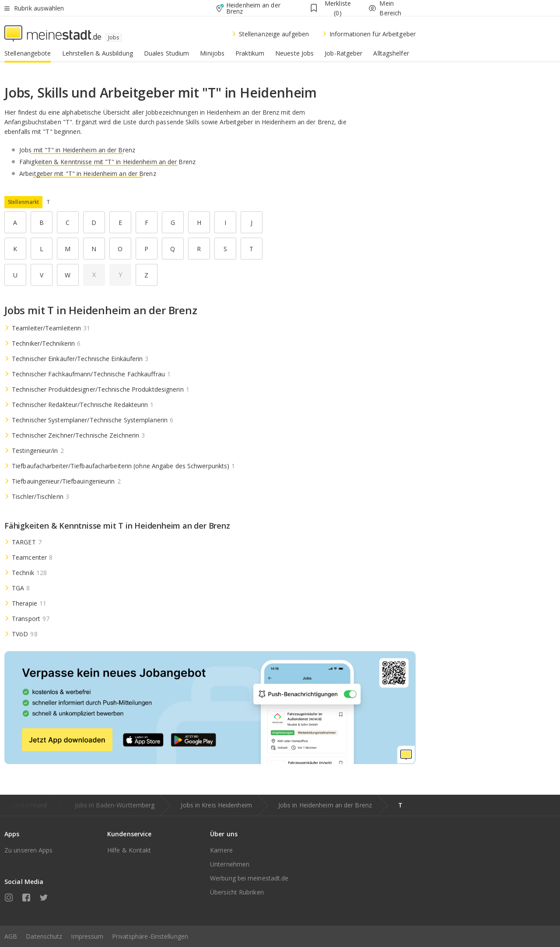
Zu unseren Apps (29, 850)
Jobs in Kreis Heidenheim (216, 805)
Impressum (87, 936)
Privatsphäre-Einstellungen (150, 936)
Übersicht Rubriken (237, 892)
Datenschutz (44, 936)
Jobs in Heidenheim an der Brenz (325, 805)
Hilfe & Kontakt (129, 850)
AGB (11, 936)
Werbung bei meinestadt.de (249, 878)
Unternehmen (230, 864)
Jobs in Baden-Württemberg (115, 805)
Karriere (221, 850)
